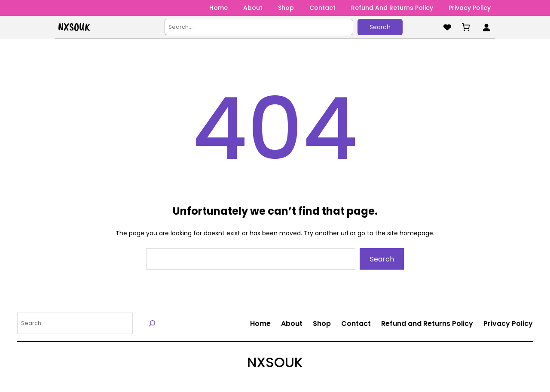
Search (380, 27)
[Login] (486, 27)
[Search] (152, 323)
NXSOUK (74, 27)
